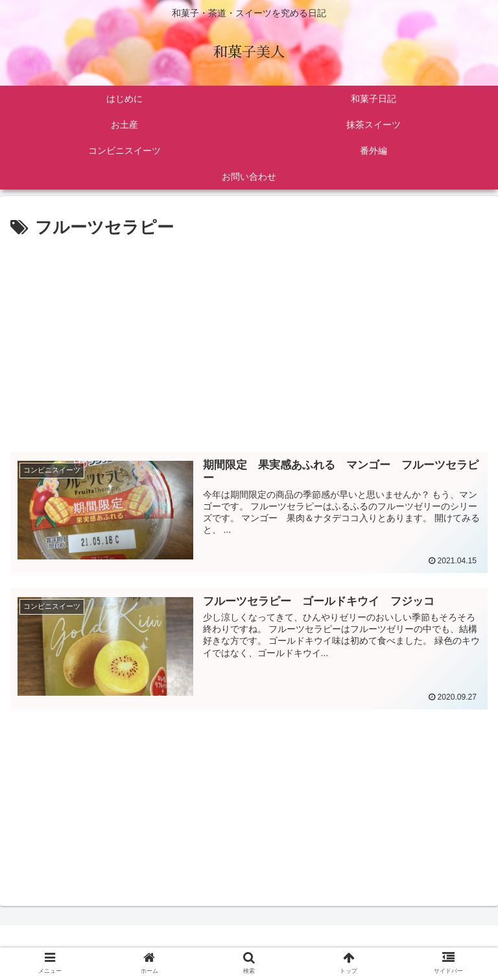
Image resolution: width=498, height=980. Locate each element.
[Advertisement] (249, 339)
